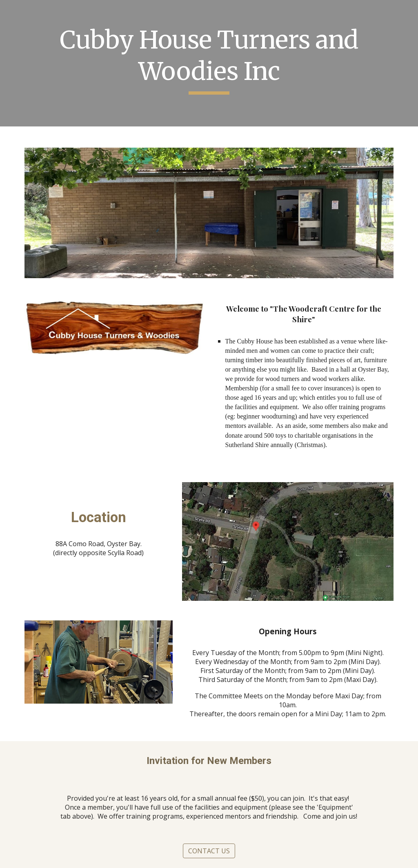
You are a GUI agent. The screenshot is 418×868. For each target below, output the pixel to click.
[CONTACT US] (209, 851)
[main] (209, 63)
